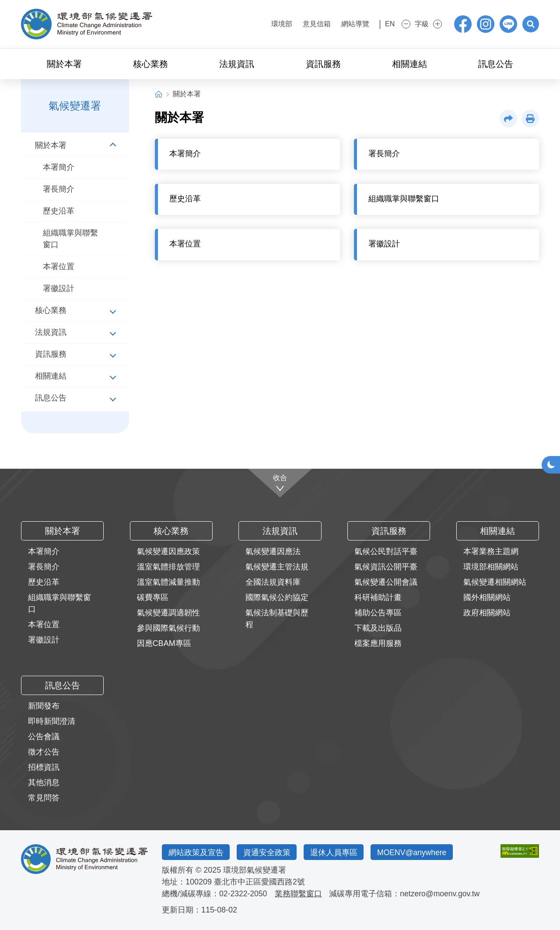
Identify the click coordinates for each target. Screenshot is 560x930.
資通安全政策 (269, 852)
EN (384, 24)
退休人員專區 (337, 852)
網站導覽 (344, 24)
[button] (530, 24)
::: (246, 23)
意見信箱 (305, 24)
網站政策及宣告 (196, 852)
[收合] (280, 483)
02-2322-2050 (244, 894)
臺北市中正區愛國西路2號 (259, 882)
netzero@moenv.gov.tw (442, 894)
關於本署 (187, 94)
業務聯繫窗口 (300, 894)
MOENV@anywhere (417, 852)
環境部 (270, 24)
